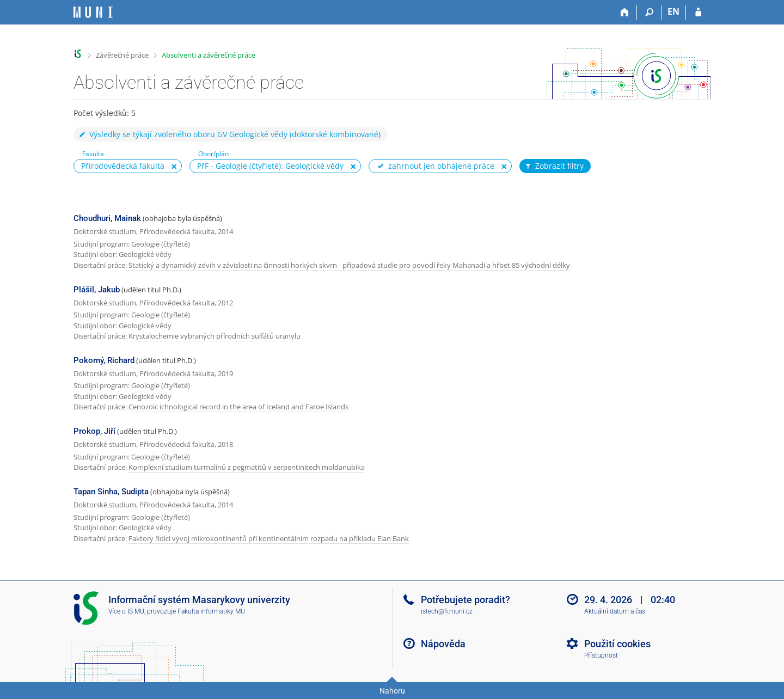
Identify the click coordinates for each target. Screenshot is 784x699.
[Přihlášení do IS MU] (698, 13)
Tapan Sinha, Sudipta (111, 492)
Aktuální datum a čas (615, 611)
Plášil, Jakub (97, 290)
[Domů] (625, 13)
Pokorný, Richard (104, 360)
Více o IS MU (126, 611)
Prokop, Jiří (94, 431)
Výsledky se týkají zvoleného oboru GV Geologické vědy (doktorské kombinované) (229, 134)
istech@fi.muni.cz (447, 611)
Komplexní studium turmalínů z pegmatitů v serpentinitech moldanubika (247, 467)
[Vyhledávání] (649, 13)
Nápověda (443, 644)
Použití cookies (617, 644)
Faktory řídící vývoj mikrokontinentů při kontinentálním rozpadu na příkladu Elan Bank (269, 538)
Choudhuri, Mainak (107, 218)
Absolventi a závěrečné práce (209, 55)
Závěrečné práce (122, 55)
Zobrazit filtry (554, 166)
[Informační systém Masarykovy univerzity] (93, 12)
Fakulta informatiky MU (211, 611)
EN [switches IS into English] (673, 11)
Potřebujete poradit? (465, 600)
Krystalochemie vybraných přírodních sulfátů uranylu (215, 336)
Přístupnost (601, 655)
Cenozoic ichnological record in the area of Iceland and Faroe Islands (238, 407)
